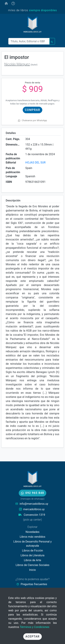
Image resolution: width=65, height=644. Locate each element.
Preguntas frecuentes (34, 584)
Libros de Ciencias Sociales (32, 565)
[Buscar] (29, 41)
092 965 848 (32, 493)
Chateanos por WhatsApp (32, 120)
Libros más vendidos (32, 537)
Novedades (32, 532)
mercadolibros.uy (34, 509)
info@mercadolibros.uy (34, 504)
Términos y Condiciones (35, 627)
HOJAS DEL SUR (35, 163)
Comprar (33, 110)
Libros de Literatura (33, 555)
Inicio (32, 570)
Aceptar (32, 636)
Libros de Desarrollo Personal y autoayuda (32, 544)
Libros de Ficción (32, 551)
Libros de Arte (33, 560)
